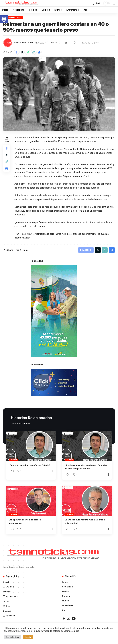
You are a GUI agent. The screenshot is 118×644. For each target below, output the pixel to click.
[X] (68, 619)
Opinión (13, 460)
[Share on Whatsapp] (28, 52)
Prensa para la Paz (13, 17)
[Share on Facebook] (16, 52)
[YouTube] (74, 619)
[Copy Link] (33, 52)
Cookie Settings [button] (13, 637)
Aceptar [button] (28, 637)
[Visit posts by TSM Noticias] (8, 43)
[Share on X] (22, 52)
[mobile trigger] (112, 3)
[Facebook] (64, 619)
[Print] (39, 52)
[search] (92, 3)
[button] (4, 19)
